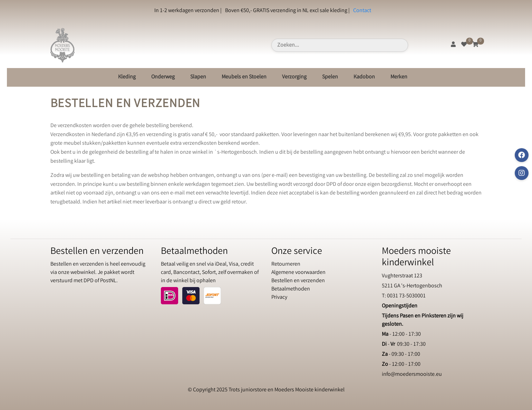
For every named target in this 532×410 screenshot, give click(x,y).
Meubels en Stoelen (244, 77)
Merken (399, 77)
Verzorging (294, 77)
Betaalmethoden (291, 289)
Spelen (330, 77)
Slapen (198, 77)
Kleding (127, 77)
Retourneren (286, 264)
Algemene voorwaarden (298, 273)
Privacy (279, 298)
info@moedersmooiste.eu (412, 375)
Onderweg (163, 77)
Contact (362, 11)
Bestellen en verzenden (298, 281)
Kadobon (364, 77)
